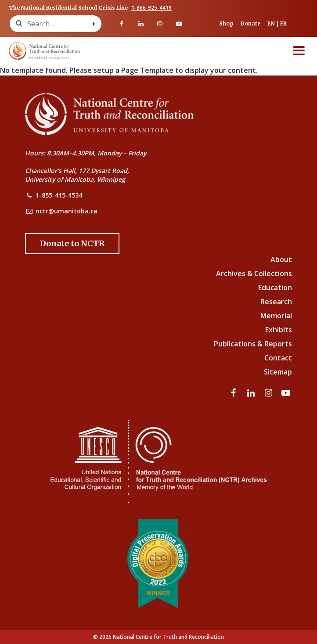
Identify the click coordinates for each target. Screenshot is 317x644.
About (281, 259)
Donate (250, 23)
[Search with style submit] (94, 24)
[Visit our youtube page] (179, 24)
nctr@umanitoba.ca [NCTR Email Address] (67, 211)
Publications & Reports (253, 344)
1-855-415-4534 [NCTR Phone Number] (59, 195)
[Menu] (299, 51)
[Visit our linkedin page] (141, 24)
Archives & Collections (254, 273)
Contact (278, 358)
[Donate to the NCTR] (72, 244)
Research (276, 302)
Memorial (276, 316)
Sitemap (278, 372)
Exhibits (279, 330)
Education (275, 288)
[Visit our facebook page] (122, 24)
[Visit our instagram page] (160, 24)
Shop (226, 23)
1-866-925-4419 (151, 8)
